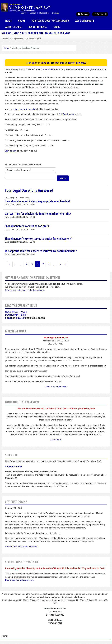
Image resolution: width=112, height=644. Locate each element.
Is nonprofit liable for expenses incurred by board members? (41, 251)
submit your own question (25, 109)
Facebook (100, 14)
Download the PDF (16, 315)
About (22, 21)
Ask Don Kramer (85, 21)
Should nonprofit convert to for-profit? (28, 226)
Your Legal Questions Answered (50, 21)
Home (8, 21)
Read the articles (16, 312)
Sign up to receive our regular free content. (25, 290)
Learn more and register (56, 387)
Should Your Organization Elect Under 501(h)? (21, 39)
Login (8, 318)
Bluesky (83, 14)
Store (57, 27)
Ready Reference (38, 27)
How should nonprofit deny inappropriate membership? (37, 201)
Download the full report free (19, 580)
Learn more (56, 440)
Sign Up (20, 318)
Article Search (14, 27)
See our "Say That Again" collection (22, 547)
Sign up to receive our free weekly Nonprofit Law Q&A (56, 63)
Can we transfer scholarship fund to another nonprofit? (38, 214)
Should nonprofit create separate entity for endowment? (39, 238)
